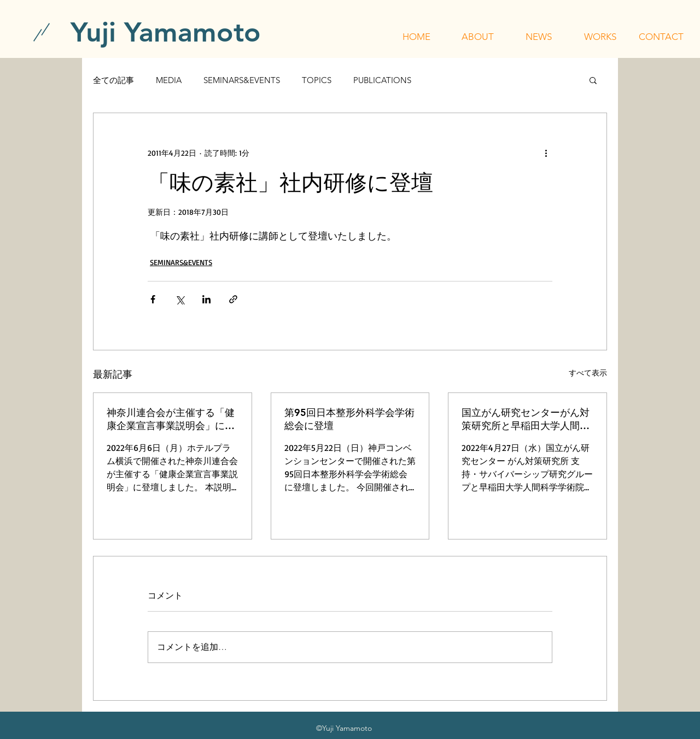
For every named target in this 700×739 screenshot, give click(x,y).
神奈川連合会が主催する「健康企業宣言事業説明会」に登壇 (171, 419)
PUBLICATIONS (382, 80)
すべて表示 (588, 373)
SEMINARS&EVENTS (242, 80)
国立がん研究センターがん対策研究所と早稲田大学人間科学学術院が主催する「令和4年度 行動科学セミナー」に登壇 (527, 419)
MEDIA (169, 80)
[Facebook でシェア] (153, 299)
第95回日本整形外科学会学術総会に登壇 (349, 419)
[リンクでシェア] (233, 299)
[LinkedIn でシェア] (206, 299)
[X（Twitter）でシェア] (180, 299)
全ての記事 (113, 80)
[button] (477, 37)
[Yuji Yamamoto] (166, 32)
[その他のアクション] (546, 153)
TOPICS (317, 80)
